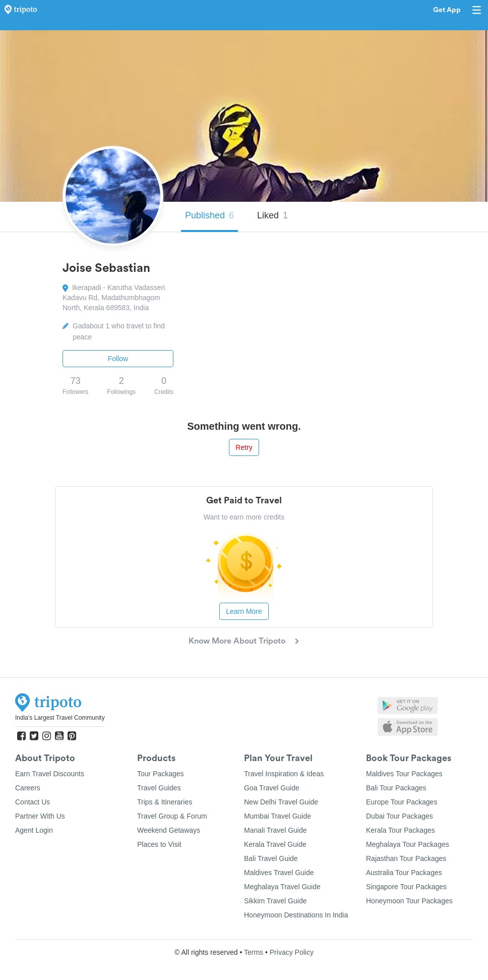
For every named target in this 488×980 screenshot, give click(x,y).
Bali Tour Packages (396, 788)
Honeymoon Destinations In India (296, 915)
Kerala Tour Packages (401, 830)
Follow (118, 359)
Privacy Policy (292, 952)
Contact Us (33, 802)
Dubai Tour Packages (400, 816)
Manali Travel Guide (276, 830)
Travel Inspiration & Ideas (284, 774)
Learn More (244, 611)
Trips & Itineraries (165, 802)
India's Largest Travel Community (60, 718)
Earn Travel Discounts (50, 774)
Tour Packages (161, 774)
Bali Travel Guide (271, 858)
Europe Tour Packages (402, 802)
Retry (244, 447)
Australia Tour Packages (404, 873)
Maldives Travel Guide (279, 873)
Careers (28, 788)
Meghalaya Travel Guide (282, 887)
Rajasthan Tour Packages (406, 858)
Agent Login (34, 830)
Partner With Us (40, 816)
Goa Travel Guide (272, 788)
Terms (254, 952)
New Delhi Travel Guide (281, 802)
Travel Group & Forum (172, 816)
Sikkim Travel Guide (275, 901)
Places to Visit (159, 844)
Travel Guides (159, 788)
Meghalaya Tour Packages (408, 844)
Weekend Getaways (169, 830)
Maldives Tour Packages (404, 774)
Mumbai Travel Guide (278, 816)
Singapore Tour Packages (406, 887)
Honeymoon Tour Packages (409, 901)
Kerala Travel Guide (275, 844)
